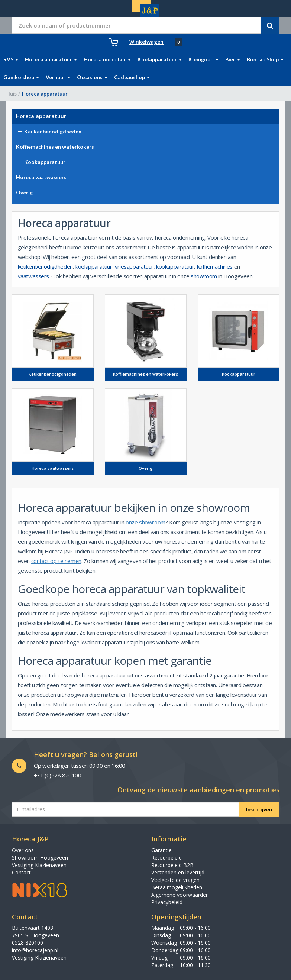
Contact (21, 872)
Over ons (23, 850)
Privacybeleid (167, 902)
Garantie (161, 850)
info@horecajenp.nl (35, 950)
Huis (12, 94)
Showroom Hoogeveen (40, 858)
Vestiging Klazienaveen (39, 865)
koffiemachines (215, 266)
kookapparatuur (175, 266)
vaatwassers (34, 276)
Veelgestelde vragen (175, 880)
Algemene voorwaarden (180, 895)
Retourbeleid (166, 858)
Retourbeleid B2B (172, 865)
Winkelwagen (146, 42)
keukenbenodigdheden (45, 266)
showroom (204, 276)
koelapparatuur (94, 266)
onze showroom (145, 522)
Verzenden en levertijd (178, 872)
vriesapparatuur (134, 266)
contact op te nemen (56, 561)
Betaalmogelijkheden (177, 887)
